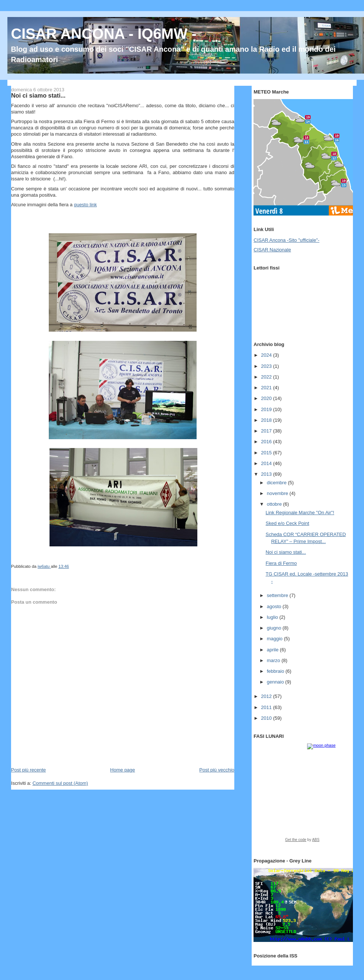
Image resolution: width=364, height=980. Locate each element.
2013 (267, 474)
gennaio (276, 682)
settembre (278, 595)
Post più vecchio (217, 770)
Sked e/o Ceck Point (288, 523)
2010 (267, 718)
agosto (275, 606)
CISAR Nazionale (272, 250)
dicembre (277, 483)
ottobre (275, 504)
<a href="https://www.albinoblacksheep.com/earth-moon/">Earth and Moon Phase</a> (302, 795)
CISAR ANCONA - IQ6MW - (104, 34)
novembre (278, 493)
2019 (267, 409)
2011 (267, 707)
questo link (85, 205)
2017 (267, 431)
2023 (267, 366)
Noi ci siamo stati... (286, 552)
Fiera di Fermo (281, 563)
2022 (267, 377)
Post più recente (28, 770)
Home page (123, 770)
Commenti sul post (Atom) (60, 783)
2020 (267, 398)
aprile (273, 650)
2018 (267, 420)
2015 (267, 453)
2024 (267, 355)
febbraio (276, 671)
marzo (274, 660)
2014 (267, 463)
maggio (275, 639)
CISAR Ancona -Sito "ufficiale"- (286, 240)
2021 (267, 388)
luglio (273, 617)
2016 (267, 442)
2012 (267, 696)
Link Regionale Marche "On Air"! (300, 513)
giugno (275, 628)
